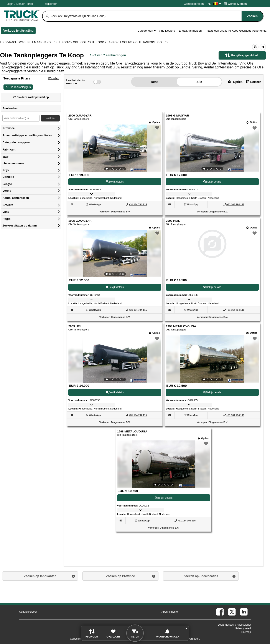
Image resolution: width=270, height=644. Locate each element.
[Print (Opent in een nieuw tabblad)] (255, 47)
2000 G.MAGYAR (80, 116)
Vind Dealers (167, 31)
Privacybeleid (243, 628)
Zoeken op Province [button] (120, 576)
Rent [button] (154, 82)
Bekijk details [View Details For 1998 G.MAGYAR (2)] (212, 182)
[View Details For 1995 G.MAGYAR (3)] (115, 254)
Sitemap (246, 632)
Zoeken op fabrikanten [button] (40, 576)
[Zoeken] (48, 16)
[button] (233, 82)
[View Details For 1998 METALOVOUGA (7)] (164, 464)
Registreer (50, 4)
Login (10, 4)
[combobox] (156, 16)
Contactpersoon (194, 4)
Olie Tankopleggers (18, 87)
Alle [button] (199, 82)
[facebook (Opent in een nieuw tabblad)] (220, 612)
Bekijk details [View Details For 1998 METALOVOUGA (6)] (212, 392)
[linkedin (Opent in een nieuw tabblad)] (244, 612)
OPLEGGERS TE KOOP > (90, 42)
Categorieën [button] (147, 31)
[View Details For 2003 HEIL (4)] (212, 257)
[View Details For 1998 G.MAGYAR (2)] (212, 148)
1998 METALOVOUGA (181, 326)
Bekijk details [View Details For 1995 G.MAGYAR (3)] (115, 287)
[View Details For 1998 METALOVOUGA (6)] (212, 359)
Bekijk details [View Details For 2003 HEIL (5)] (115, 392)
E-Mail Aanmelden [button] (190, 31)
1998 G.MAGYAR (177, 116)
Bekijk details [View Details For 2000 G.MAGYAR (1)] (115, 182)
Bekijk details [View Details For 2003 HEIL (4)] (212, 287)
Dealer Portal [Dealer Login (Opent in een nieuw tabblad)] (25, 4)
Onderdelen (17, 63)
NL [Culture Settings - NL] (214, 4)
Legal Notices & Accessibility (234, 625)
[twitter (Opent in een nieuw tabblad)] (232, 612)
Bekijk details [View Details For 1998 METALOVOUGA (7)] (164, 498)
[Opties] (154, 122)
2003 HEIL (173, 221)
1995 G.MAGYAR (80, 221)
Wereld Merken (235, 4)
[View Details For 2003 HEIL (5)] (115, 359)
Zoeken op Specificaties (201, 576)
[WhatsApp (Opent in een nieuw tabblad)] (95, 204)
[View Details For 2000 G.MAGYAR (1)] (115, 148)
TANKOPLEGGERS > (121, 42)
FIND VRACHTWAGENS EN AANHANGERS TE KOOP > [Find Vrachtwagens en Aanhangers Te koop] (36, 42)
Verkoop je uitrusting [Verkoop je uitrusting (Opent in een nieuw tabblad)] (19, 31)
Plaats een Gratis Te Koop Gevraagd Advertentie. (236, 31)
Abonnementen (170, 612)
